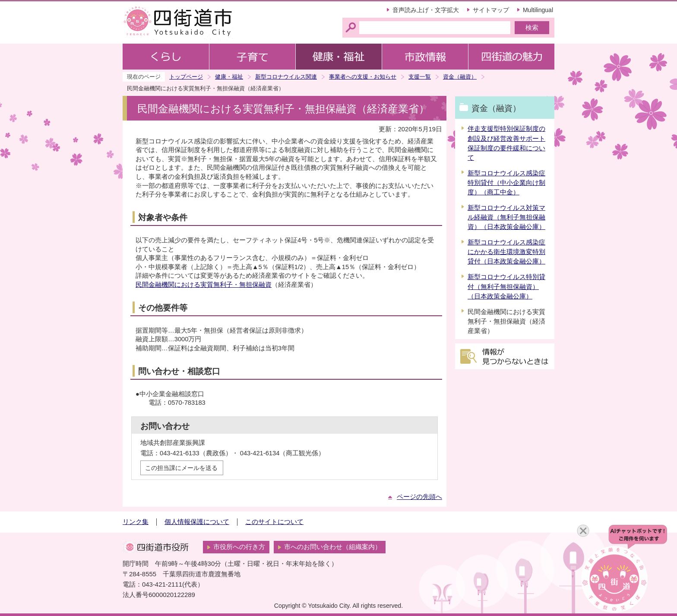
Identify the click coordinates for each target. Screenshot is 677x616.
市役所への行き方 (239, 547)
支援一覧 (420, 77)
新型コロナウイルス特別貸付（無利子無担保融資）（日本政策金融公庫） (506, 286)
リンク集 (136, 522)
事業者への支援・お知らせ (363, 77)
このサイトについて (274, 522)
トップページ (186, 77)
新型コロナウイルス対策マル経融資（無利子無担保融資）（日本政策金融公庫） (506, 217)
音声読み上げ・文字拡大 (426, 10)
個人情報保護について (197, 522)
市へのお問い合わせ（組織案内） (333, 547)
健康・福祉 (229, 77)
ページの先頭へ (419, 497)
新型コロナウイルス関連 (286, 77)
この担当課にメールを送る (181, 468)
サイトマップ (491, 10)
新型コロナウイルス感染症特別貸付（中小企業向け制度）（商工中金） (506, 183)
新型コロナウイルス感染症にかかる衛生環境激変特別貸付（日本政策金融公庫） (506, 252)
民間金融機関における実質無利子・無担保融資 (204, 285)
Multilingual (538, 10)
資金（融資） (460, 77)
